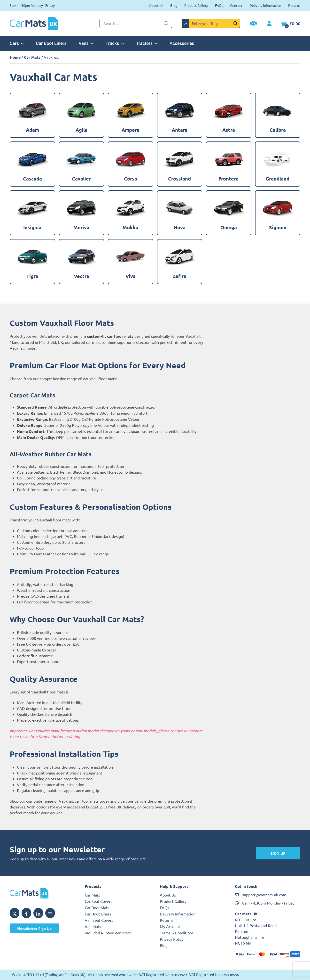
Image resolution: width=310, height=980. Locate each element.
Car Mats (32, 57)
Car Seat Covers (98, 901)
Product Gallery (196, 5)
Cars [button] (17, 43)
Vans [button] (86, 43)
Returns (294, 5)
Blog (174, 5)
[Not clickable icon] (136, 23)
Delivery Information (265, 5)
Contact (236, 5)
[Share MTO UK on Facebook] (26, 913)
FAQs (219, 5)
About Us (156, 5)
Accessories (182, 43)
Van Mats (93, 926)
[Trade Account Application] (253, 24)
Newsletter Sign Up (35, 928)
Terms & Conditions (177, 933)
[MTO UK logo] (42, 893)
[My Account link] (269, 24)
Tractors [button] (147, 43)
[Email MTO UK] (50, 913)
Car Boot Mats (97, 907)
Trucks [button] (115, 43)
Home (15, 57)
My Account (170, 926)
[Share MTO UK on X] (15, 913)
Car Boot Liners (51, 43)
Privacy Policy (172, 939)
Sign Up (278, 853)
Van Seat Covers (99, 920)
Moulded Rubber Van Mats (108, 933)
